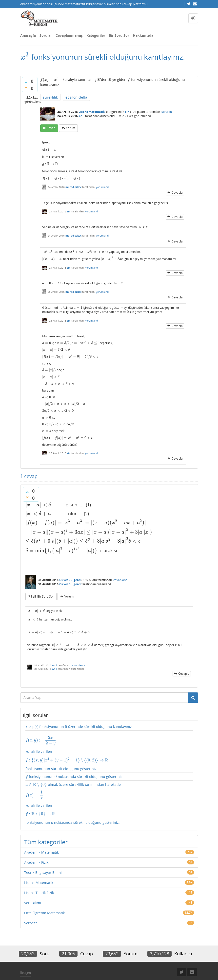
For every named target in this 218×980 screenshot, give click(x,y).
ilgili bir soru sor (42, 583)
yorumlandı (103, 185)
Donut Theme (33, 968)
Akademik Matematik (41, 836)
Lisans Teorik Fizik (39, 877)
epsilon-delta (76, 97)
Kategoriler (96, 35)
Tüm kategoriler (46, 826)
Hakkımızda (143, 35)
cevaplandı (121, 567)
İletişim (26, 957)
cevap (51, 128)
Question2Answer (138, 968)
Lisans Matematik (92, 112)
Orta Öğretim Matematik (44, 897)
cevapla (177, 190)
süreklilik (50, 97)
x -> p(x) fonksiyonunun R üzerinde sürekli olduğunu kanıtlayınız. (79, 713)
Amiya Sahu (82, 968)
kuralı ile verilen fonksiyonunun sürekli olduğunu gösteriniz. (109, 739)
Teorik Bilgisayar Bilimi (43, 857)
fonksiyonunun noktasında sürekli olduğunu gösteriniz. (73, 762)
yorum (70, 128)
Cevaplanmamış (69, 35)
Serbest (30, 907)
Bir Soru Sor (119, 35)
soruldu (167, 112)
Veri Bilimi (33, 887)
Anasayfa (28, 35)
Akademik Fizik (36, 847)
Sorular (46, 35)
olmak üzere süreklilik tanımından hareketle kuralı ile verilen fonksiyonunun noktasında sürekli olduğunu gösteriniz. (109, 788)
